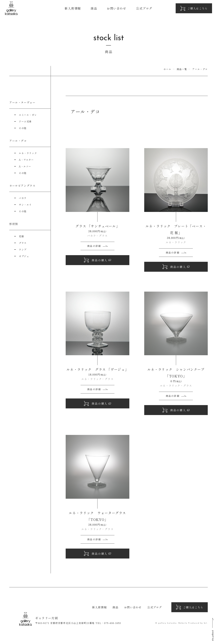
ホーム (167, 69)
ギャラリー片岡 (11, 8)
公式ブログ (144, 8)
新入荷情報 (73, 8)
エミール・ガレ (28, 115)
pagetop (213, 636)
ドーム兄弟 (25, 121)
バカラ (23, 198)
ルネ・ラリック (28, 153)
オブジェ (24, 256)
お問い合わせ (117, 8)
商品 (94, 8)
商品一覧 (182, 69)
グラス (23, 243)
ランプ (23, 250)
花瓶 (21, 236)
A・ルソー (25, 166)
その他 (23, 128)
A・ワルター (26, 160)
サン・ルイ (25, 205)
